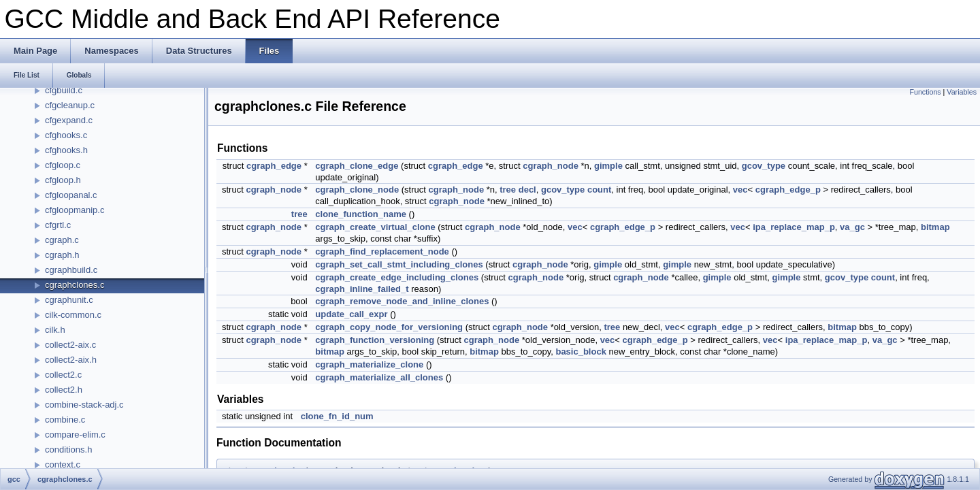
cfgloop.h (63, 180)
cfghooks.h (66, 150)
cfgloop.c (63, 165)
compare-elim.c (75, 435)
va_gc (852, 227)
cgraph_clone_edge (357, 166)
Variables (962, 92)
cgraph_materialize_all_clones (379, 377)
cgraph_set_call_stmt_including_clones (399, 264)
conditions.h (68, 450)
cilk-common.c (73, 315)
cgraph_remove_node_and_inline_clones (402, 301)
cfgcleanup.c (70, 105)
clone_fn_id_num (337, 416)
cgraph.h (62, 255)
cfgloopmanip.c (75, 210)
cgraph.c (62, 240)
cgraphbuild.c (71, 270)
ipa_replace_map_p (794, 227)
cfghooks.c (66, 135)
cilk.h (55, 330)
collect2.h (64, 390)
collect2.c (63, 375)
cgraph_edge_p (788, 190)
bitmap (935, 227)
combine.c (65, 420)
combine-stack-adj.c (84, 405)
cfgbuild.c (64, 90)
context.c (63, 464)
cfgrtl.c (58, 225)
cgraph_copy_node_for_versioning (389, 327)
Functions (925, 92)
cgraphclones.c (75, 285)
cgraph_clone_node (357, 190)
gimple (608, 166)
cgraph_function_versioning (375, 340)
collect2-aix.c (70, 345)
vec (740, 190)
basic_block (581, 352)
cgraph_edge (274, 166)
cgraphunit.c (69, 300)
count (599, 190)
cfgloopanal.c (71, 195)
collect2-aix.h (71, 360)
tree (508, 190)
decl (527, 190)
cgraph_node (551, 166)
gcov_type (764, 166)
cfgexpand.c (69, 120)
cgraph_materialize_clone (369, 364)
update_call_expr (351, 314)
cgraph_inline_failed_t (362, 289)
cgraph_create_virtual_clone (375, 227)
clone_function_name (361, 214)
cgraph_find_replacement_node (382, 251)
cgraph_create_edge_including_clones (397, 277)
